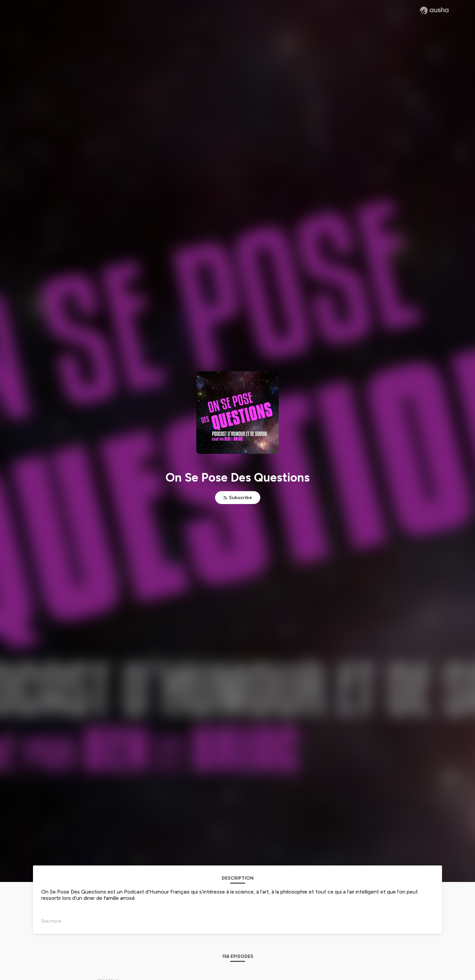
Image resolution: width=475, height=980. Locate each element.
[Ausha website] (434, 11)
